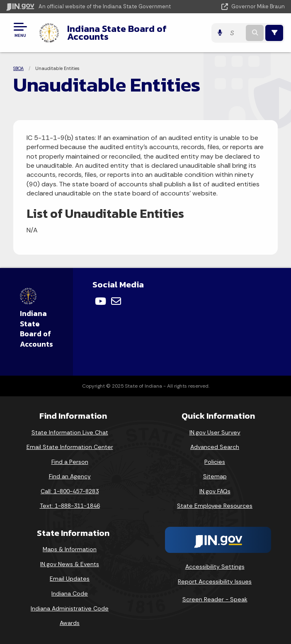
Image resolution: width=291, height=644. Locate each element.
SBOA (18, 68)
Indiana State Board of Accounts (117, 33)
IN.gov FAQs (215, 491)
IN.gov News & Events (70, 564)
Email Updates (70, 579)
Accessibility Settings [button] (215, 567)
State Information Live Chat (70, 432)
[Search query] (235, 33)
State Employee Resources (215, 506)
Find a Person (70, 462)
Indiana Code (70, 593)
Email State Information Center (70, 447)
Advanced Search (215, 447)
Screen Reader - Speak (215, 599)
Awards (70, 623)
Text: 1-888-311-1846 (70, 506)
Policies (215, 462)
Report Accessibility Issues (215, 581)
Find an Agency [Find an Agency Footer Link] (70, 476)
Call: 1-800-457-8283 (70, 491)
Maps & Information (70, 549)
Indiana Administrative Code (70, 608)
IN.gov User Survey (215, 432)
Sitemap (215, 476)
